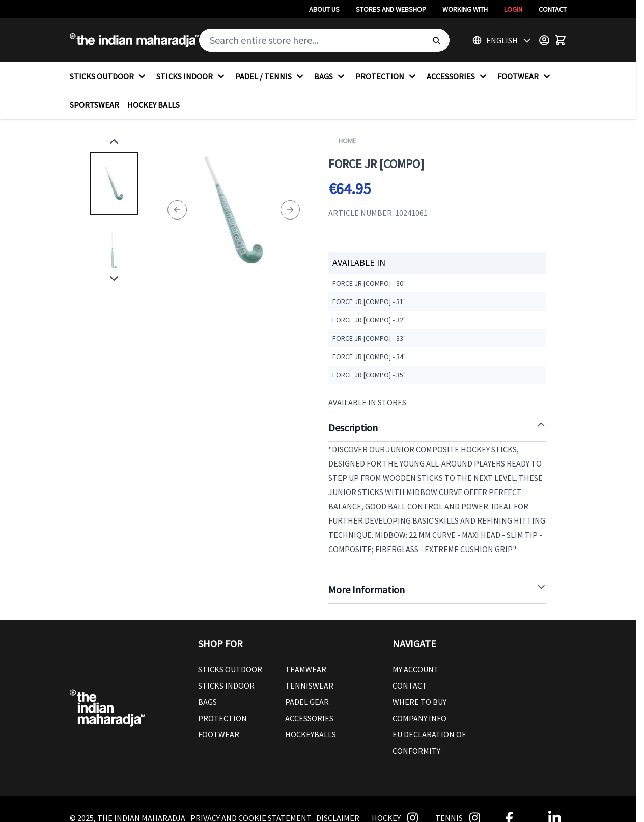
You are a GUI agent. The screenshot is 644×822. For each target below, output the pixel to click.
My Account (416, 669)
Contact (553, 9)
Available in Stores (367, 402)
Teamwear (306, 669)
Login (513, 9)
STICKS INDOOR (192, 76)
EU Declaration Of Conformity (429, 743)
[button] (285, 644)
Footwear (219, 734)
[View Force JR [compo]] (114, 183)
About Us (324, 9)
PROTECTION (387, 76)
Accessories (309, 718)
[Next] (290, 210)
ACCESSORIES (458, 76)
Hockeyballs (311, 734)
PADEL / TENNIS (271, 76)
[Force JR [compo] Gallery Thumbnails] (114, 210)
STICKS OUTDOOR (109, 76)
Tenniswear (309, 686)
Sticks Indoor (226, 686)
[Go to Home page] (134, 40)
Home (347, 141)
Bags (207, 702)
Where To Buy (419, 702)
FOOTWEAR (525, 76)
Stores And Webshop (391, 9)
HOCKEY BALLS (153, 105)
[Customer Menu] (544, 40)
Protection (222, 718)
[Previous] (177, 210)
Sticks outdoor (230, 669)
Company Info (419, 718)
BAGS (331, 76)
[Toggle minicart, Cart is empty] (561, 40)
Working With (465, 9)
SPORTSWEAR (94, 105)
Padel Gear (307, 702)
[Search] (436, 40)
